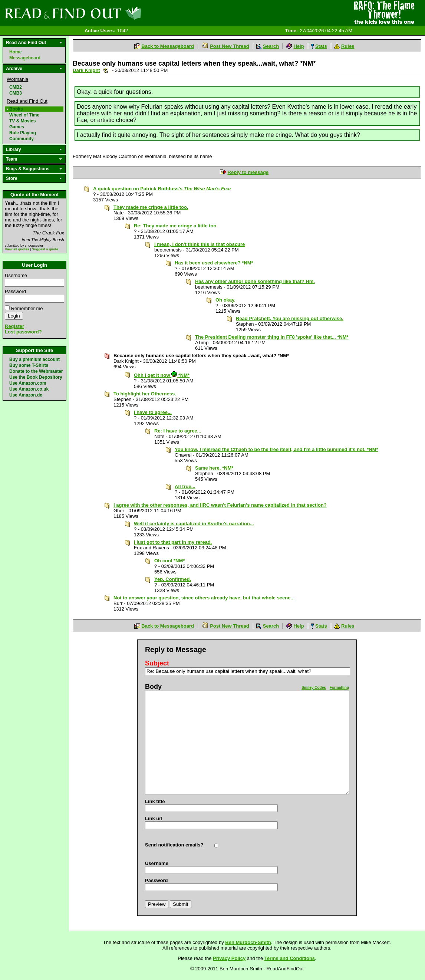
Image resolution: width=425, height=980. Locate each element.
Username (16, 275)
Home (15, 52)
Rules (348, 46)
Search (271, 46)
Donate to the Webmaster (36, 371)
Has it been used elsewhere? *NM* (214, 263)
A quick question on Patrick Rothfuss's (162, 189)
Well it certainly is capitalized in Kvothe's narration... (194, 524)
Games (17, 127)
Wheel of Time (24, 115)
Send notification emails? (174, 845)
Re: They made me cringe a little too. (176, 226)
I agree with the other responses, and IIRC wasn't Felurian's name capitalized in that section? (220, 505)
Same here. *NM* (214, 468)
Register (14, 326)
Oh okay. (225, 300)
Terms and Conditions (290, 958)
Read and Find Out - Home (112, 13)
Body (153, 687)
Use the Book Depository (36, 377)
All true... (185, 486)
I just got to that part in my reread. (173, 542)
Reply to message (248, 172)
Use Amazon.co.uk (29, 389)
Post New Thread (229, 46)
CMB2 (16, 87)
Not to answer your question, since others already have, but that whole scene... (204, 598)
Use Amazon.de (26, 395)
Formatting (339, 688)
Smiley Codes (314, 688)
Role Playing (23, 133)
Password (15, 291)
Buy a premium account (34, 359)
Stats (321, 46)
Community (22, 139)
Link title (155, 801)
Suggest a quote (45, 249)
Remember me (27, 308)
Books (16, 109)
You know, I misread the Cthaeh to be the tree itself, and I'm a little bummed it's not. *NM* (276, 449)
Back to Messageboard (168, 46)
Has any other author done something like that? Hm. (255, 281)
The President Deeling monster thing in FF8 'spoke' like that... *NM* (272, 337)
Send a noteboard (106, 70)
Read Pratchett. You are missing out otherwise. (290, 318)
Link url (154, 818)
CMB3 (16, 93)
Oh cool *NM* (169, 561)
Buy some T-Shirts (29, 365)
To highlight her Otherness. (145, 394)
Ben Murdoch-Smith (248, 942)
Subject (157, 663)
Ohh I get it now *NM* (162, 375)
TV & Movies (22, 121)
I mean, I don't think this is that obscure (200, 244)
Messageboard (25, 58)
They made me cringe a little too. (151, 207)
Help (299, 46)
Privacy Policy (229, 958)
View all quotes (17, 249)
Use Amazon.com (28, 383)
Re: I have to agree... (178, 431)
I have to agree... (153, 412)
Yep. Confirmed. (173, 579)
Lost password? (23, 332)
